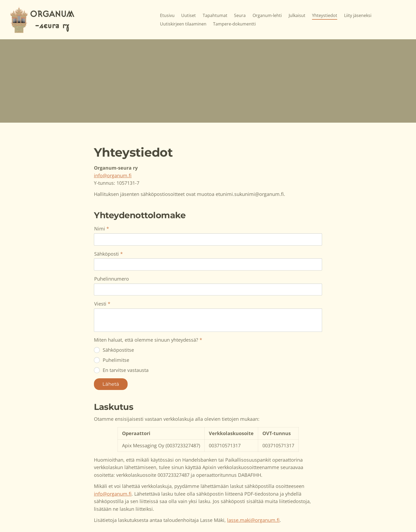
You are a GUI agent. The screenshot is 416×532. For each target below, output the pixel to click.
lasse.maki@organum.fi (253, 475)
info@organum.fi (113, 175)
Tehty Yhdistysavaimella (304, 517)
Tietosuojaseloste (254, 517)
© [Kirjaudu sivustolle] (96, 517)
